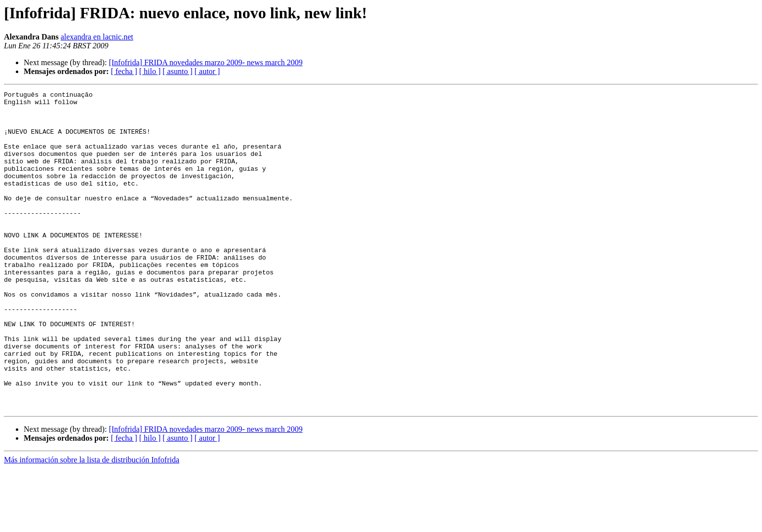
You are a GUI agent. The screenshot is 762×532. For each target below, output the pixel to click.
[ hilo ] (150, 71)
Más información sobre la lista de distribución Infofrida (92, 523)
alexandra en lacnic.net (97, 37)
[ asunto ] (177, 71)
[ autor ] (207, 71)
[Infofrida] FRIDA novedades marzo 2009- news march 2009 (205, 62)
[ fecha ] (124, 71)
